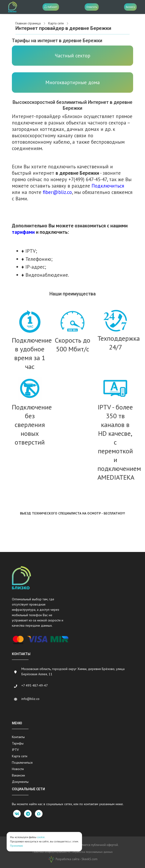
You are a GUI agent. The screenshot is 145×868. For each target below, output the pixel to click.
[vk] (17, 814)
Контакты (18, 737)
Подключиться (22, 762)
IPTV (15, 750)
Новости (18, 769)
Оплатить (92, 7)
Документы (20, 782)
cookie (41, 837)
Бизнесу (130, 7)
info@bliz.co (30, 699)
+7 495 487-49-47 (35, 685)
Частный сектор (72, 56)
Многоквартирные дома (73, 82)
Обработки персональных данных (92, 852)
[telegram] (28, 814)
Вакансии (18, 775)
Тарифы (18, 743)
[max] (39, 814)
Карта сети (20, 756)
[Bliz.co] (13, 7)
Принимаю (17, 846)
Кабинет (51, 7)
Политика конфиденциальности (51, 852)
